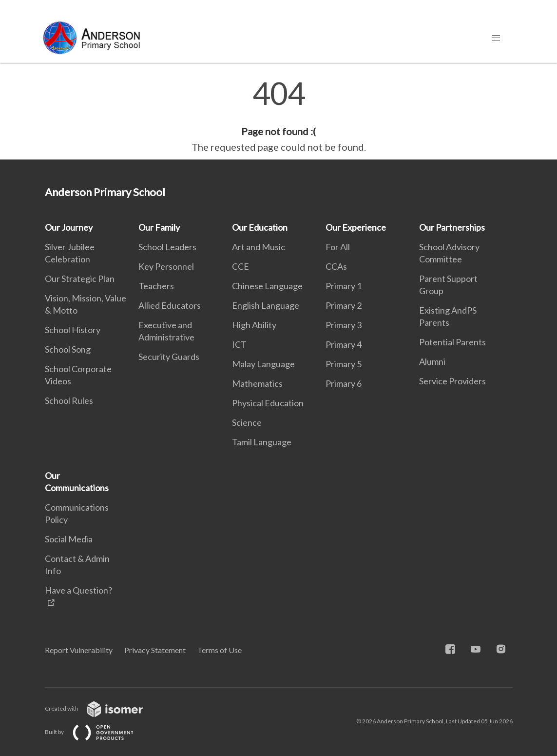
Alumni (432, 361)
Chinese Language (267, 286)
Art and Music (259, 247)
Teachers (156, 286)
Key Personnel (166, 266)
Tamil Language (262, 442)
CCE (240, 266)
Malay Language (263, 364)
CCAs (336, 266)
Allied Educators (170, 305)
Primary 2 (344, 305)
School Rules (69, 400)
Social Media (69, 539)
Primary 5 (344, 364)
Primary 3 (344, 325)
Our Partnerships (452, 227)
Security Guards (169, 357)
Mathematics (257, 383)
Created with (102, 708)
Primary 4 (344, 344)
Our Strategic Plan (80, 279)
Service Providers (452, 381)
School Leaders (167, 247)
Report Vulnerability (79, 650)
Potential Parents (452, 342)
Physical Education (268, 403)
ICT (239, 344)
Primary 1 (344, 286)
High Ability (254, 325)
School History (73, 330)
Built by (97, 732)
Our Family (159, 227)
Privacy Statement (155, 650)
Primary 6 (344, 383)
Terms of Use (220, 650)
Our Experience (356, 227)
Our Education (260, 227)
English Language (266, 305)
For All (338, 247)
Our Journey (69, 227)
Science (247, 422)
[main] (278, 116)
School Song (68, 349)
